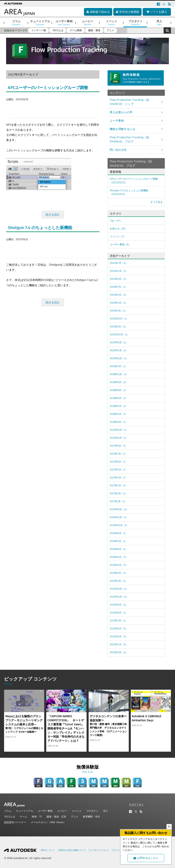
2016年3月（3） (119, 565)
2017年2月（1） (118, 493)
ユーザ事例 (117, 121)
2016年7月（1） (118, 541)
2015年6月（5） (119, 628)
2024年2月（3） (119, 279)
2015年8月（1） (119, 613)
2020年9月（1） (119, 342)
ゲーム (23, 817)
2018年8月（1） (119, 390)
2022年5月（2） (119, 295)
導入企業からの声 (121, 112)
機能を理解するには (122, 129)
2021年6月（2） (119, 327)
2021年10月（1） (119, 319)
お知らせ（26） (118, 229)
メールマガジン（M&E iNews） (48, 822)
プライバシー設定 (120, 850)
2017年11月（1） (119, 438)
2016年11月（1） (119, 517)
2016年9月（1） (119, 533)
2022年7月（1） (118, 287)
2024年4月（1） (119, 271)
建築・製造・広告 (56, 817)
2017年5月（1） (118, 470)
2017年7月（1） (118, 454)
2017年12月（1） (119, 430)
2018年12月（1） (119, 374)
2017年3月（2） (119, 485)
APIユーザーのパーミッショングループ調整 (48, 88)
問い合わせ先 (118, 150)
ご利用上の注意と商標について (72, 850)
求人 (106, 811)
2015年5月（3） (119, 636)
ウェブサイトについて (99, 850)
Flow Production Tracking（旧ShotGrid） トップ (129, 102)
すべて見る (156, 202)
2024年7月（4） (119, 263)
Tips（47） (116, 221)
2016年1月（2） (118, 581)
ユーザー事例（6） (120, 244)
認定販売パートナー (15, 822)
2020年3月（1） (119, 350)
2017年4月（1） (118, 478)
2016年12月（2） (119, 509)
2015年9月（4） (119, 605)
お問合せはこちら (146, 858)
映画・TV (37, 817)
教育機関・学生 (91, 817)
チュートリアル (25, 811)
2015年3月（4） (119, 652)
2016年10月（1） (119, 525)
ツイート (12, 107)
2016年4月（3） (119, 557)
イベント (77, 811)
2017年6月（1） (118, 462)
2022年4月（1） (119, 303)
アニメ (75, 817)
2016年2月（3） (119, 573)
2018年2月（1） (118, 422)
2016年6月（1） (119, 549)
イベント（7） (118, 236)
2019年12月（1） (119, 358)
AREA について (48, 850)
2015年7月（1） (118, 621)
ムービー (62, 811)
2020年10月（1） (119, 334)
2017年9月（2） (119, 446)
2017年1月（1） (118, 501)
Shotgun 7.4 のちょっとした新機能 (40, 227)
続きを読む (53, 214)
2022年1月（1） (118, 311)
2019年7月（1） (118, 366)
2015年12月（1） (119, 589)
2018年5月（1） (119, 406)
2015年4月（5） (119, 644)
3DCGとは (10, 817)
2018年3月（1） (119, 414)
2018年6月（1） (119, 398)
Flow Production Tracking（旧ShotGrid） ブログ (129, 139)
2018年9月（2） (119, 382)
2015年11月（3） (119, 597)
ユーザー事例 (45, 811)
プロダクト (92, 811)
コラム (8, 811)
